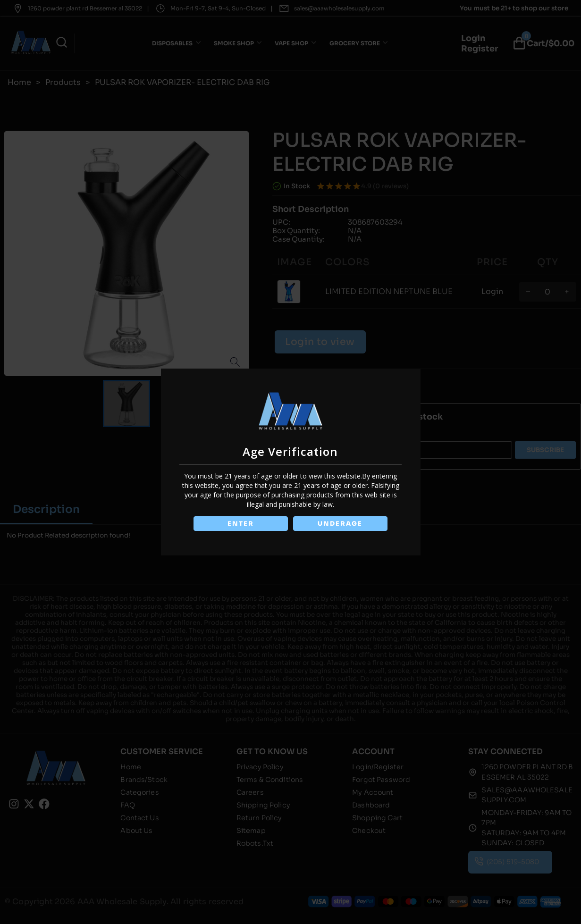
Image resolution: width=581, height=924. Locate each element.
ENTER (240, 524)
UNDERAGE (341, 524)
